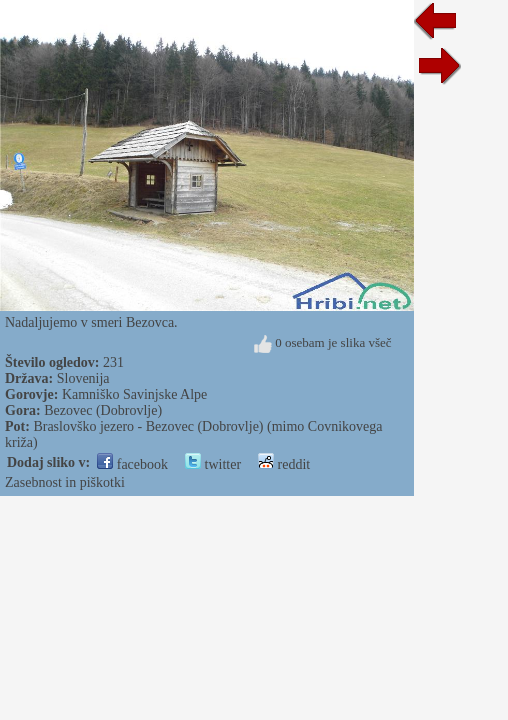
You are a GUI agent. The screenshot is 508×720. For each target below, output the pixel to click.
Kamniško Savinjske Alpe (134, 394)
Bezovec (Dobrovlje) (103, 410)
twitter (213, 464)
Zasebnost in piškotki (65, 482)
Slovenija (83, 378)
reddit (284, 464)
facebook (132, 464)
